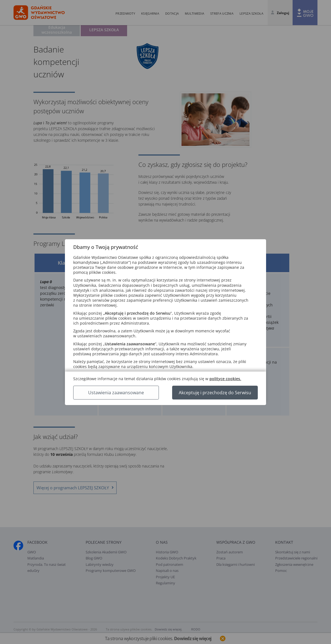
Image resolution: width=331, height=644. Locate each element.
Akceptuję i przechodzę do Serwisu (215, 393)
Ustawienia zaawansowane (116, 393)
